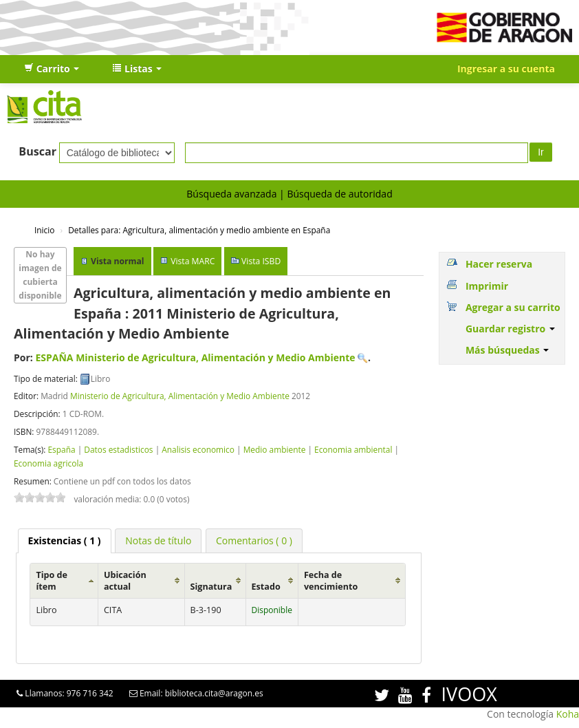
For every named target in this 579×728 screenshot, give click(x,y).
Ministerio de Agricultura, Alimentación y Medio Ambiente (180, 396)
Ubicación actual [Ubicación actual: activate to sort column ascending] (125, 581)
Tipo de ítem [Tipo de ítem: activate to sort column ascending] (52, 581)
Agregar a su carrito (513, 307)
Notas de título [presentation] (158, 540)
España (61, 449)
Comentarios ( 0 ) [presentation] (254, 540)
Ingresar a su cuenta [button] (506, 68)
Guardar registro (510, 329)
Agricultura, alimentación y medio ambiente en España (199, 230)
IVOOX (469, 694)
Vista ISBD (261, 261)
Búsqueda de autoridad (339, 194)
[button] (52, 69)
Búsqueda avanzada (231, 194)
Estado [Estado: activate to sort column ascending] (266, 587)
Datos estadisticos (118, 449)
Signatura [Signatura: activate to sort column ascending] (211, 587)
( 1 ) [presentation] (65, 540)
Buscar (37, 151)
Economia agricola (48, 463)
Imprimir (487, 286)
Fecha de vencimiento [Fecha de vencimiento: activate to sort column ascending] (331, 581)
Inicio (44, 230)
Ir (541, 152)
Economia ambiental (353, 449)
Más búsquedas (507, 350)
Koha (568, 714)
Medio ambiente (275, 449)
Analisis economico (198, 449)
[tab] (65, 541)
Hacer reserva (499, 264)
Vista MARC (193, 261)
